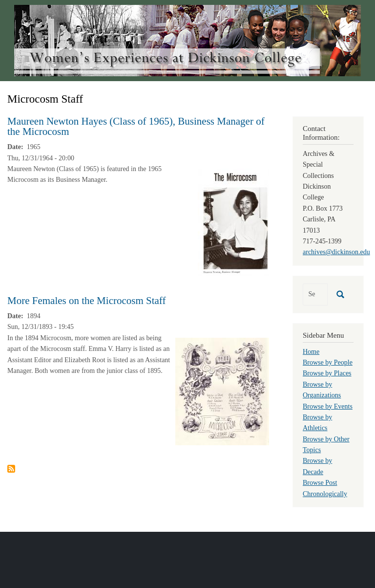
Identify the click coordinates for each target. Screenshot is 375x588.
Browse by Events (328, 406)
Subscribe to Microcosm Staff (11, 469)
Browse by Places (327, 373)
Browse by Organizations (322, 390)
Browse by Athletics (317, 423)
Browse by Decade (317, 466)
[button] (233, 222)
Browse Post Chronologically (325, 488)
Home (311, 352)
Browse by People (328, 362)
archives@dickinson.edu (336, 252)
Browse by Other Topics (326, 445)
